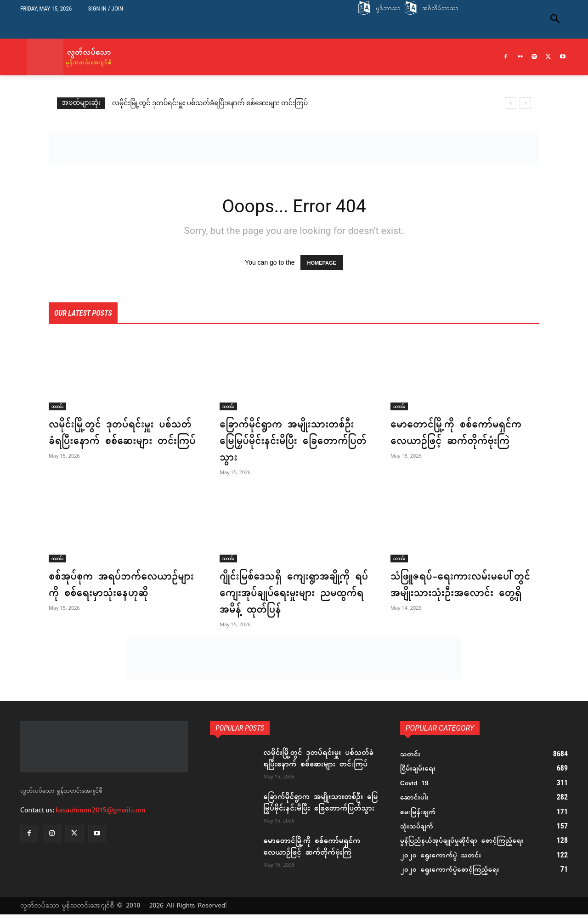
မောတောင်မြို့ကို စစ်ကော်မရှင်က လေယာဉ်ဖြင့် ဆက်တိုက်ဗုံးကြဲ (458, 433)
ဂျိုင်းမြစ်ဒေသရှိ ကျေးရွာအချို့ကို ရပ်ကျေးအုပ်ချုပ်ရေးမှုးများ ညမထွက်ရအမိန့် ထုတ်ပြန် (287, 594)
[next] (525, 103)
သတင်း (57, 407)
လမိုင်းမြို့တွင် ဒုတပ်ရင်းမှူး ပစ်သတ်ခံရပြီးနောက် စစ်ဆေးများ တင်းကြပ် (210, 104)
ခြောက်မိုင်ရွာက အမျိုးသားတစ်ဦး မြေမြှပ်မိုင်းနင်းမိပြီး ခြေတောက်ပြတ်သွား (289, 442)
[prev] (511, 103)
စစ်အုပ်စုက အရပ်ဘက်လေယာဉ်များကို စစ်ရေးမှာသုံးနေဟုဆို (116, 585)
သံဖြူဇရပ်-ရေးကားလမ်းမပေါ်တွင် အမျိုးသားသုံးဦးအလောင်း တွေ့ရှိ (463, 585)
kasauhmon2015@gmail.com (101, 811)
